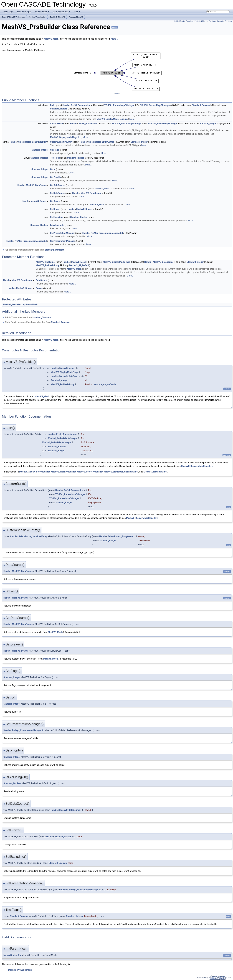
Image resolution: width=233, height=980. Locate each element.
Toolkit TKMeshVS (57, 17)
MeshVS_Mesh (51, 39)
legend (117, 93)
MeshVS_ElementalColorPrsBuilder (121, 472)
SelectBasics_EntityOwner (101, 142)
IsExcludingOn (57, 225)
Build (53, 105)
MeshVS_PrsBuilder (46, 262)
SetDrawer (55, 209)
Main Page (8, 12)
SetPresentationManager (62, 233)
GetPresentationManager (63, 241)
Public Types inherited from (27, 317)
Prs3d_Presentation (81, 105)
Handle (66, 105)
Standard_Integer (59, 109)
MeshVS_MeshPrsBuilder (63, 472)
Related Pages (24, 12)
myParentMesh (30, 305)
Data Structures (62, 13)
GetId (53, 169)
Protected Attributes (225, 21)
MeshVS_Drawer (39, 201)
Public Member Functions (184, 21)
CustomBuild (57, 124)
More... (114, 39)
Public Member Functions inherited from (33, 250)
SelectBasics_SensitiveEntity (32, 142)
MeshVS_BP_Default (79, 265)
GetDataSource (58, 185)
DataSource (42, 280)
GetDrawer (55, 201)
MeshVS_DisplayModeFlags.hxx (112, 119)
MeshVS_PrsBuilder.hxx (20, 970)
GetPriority (56, 177)
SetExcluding (57, 217)
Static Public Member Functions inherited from (36, 322)
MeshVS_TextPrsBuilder (155, 472)
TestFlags (55, 158)
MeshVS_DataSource (36, 185)
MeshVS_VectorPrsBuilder (90, 472)
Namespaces (42, 13)
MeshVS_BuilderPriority (48, 265)
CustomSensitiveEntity (61, 142)
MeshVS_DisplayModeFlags (117, 262)
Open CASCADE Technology (13, 17)
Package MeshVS (76, 17)
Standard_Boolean (201, 105)
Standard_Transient (54, 250)
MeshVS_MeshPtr (12, 305)
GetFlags (55, 150)
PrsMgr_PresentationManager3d (107, 233)
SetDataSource (58, 193)
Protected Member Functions (205, 21)
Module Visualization (38, 17)
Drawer (39, 288)
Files (77, 13)
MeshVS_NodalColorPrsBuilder (35, 472)
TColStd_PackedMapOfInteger (119, 105)
